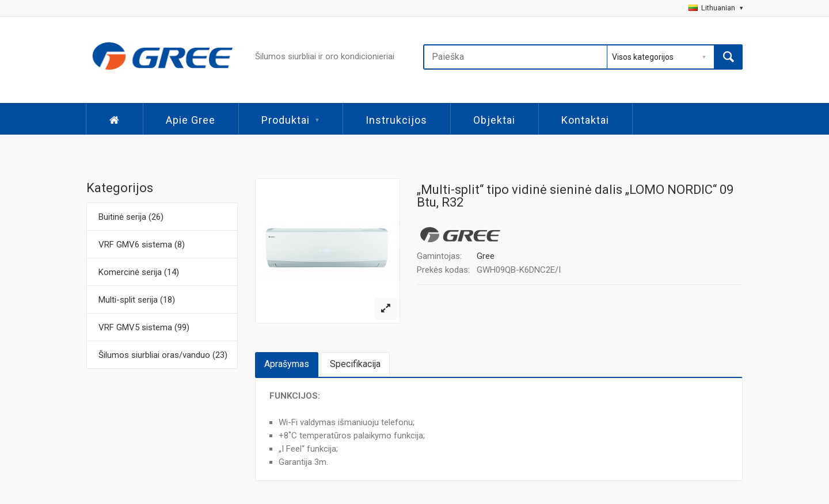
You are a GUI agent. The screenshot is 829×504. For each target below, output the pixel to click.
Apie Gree (191, 120)
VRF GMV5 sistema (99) (144, 327)
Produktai (290, 120)
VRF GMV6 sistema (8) (142, 245)
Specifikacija (355, 364)
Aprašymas (287, 364)
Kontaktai (585, 120)
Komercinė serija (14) (139, 272)
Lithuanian (716, 8)
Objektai (494, 120)
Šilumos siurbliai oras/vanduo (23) (163, 355)
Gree (486, 256)
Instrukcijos (396, 120)
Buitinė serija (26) (131, 217)
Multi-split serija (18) (137, 300)
